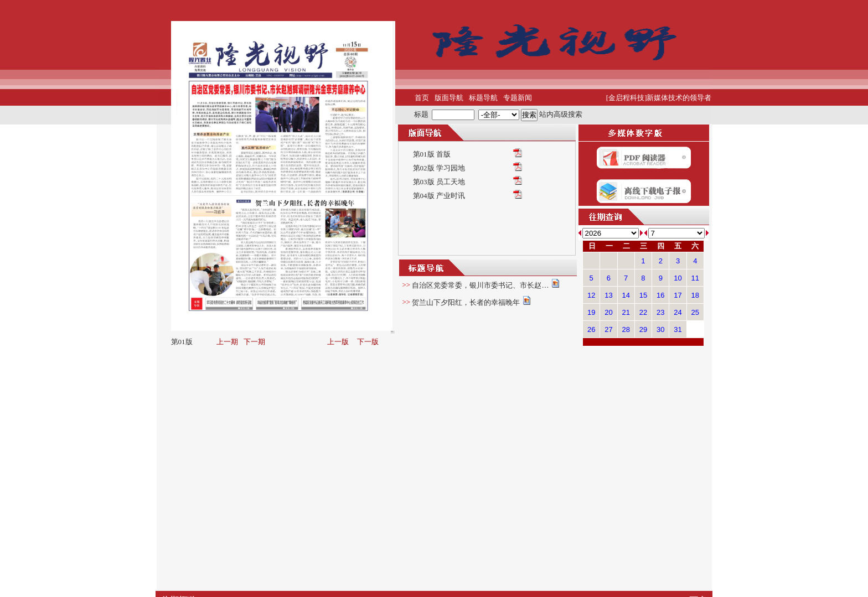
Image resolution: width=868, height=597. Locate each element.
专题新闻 (518, 98)
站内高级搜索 (561, 114)
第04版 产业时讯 (439, 196)
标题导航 (483, 98)
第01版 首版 (432, 154)
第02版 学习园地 (439, 168)
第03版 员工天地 (439, 182)
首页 (422, 98)
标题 (421, 114)
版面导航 (449, 98)
